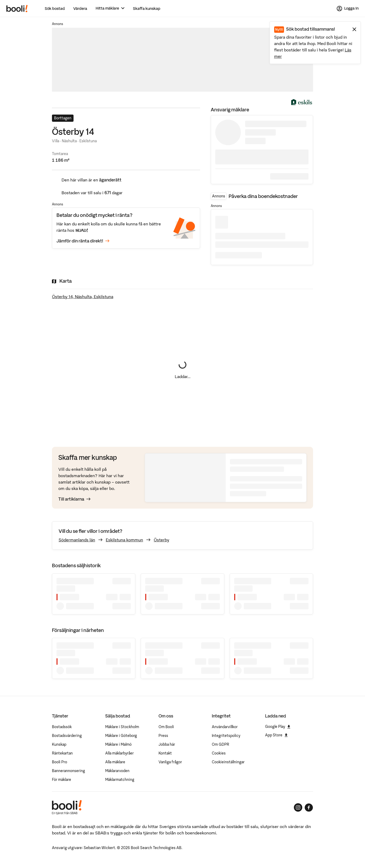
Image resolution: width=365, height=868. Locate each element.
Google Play (278, 727)
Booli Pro (60, 762)
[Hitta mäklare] (110, 8)
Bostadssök (62, 727)
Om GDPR (220, 744)
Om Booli (166, 727)
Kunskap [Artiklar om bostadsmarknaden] (59, 744)
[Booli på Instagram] (298, 808)
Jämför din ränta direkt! (83, 241)
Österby (161, 540)
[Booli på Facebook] (309, 808)
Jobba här (167, 744)
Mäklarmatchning (120, 780)
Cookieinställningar (228, 762)
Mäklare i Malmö (118, 744)
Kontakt (165, 753)
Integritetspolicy (226, 736)
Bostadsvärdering (67, 736)
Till (74, 499)
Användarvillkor (225, 727)
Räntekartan (62, 753)
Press (163, 736)
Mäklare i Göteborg (121, 736)
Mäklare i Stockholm (122, 727)
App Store (276, 735)
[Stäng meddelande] (354, 29)
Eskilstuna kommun (124, 540)
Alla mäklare (115, 762)
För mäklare (62, 780)
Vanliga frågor (170, 762)
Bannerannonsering (68, 771)
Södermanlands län (77, 540)
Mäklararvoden (117, 771)
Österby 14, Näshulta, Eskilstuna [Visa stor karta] (83, 297)
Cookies (219, 753)
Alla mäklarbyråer (119, 753)
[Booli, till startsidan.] (17, 9)
